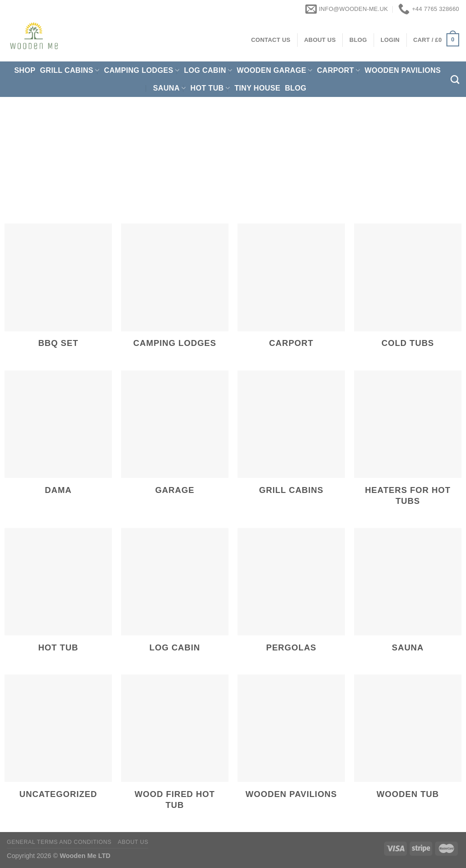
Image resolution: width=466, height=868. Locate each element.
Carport (338, 70)
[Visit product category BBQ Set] (58, 292)
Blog (296, 88)
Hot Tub (210, 88)
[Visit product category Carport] (291, 292)
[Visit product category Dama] (58, 439)
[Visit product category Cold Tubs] (408, 292)
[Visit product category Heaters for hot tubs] (408, 445)
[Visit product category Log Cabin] (175, 597)
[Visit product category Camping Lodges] (175, 292)
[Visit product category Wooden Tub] (408, 744)
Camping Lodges (142, 70)
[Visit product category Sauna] (408, 597)
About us (133, 842)
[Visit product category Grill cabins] (291, 439)
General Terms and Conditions (59, 842)
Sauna (169, 88)
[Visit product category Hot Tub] (58, 597)
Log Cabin (208, 70)
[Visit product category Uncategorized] (58, 744)
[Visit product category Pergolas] (291, 597)
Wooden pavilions (403, 70)
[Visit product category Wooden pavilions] (291, 744)
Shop (25, 70)
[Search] (455, 79)
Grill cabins (70, 70)
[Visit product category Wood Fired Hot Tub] (175, 749)
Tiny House (257, 88)
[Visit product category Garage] (175, 439)
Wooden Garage (274, 70)
